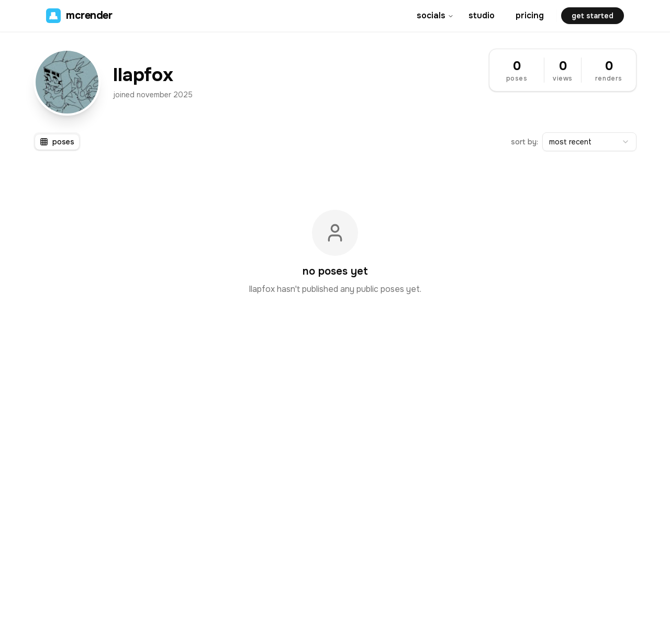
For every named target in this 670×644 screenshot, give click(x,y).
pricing (530, 15)
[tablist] (57, 142)
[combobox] (589, 142)
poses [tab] (57, 142)
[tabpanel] (335, 253)
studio (482, 15)
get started (593, 16)
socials (435, 15)
